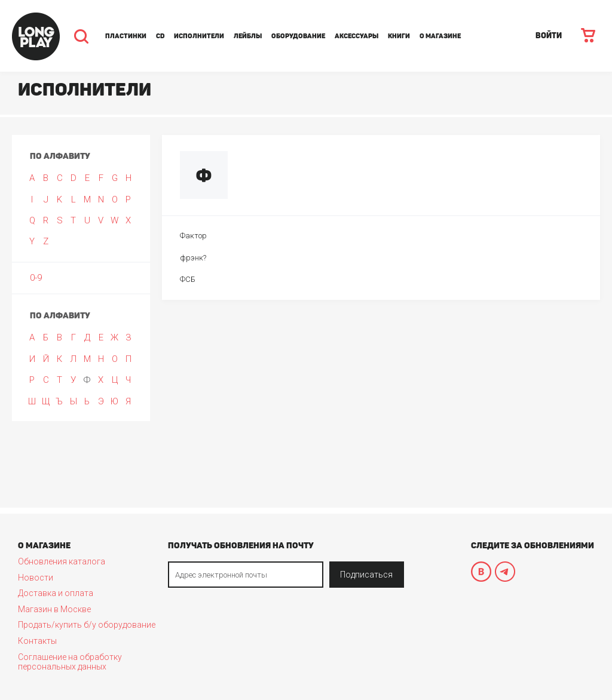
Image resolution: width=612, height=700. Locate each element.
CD (160, 36)
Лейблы (248, 36)
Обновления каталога (62, 561)
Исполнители (199, 36)
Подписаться (366, 575)
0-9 (36, 278)
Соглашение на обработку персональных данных (70, 662)
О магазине (440, 36)
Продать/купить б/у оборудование (87, 625)
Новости (36, 578)
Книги (399, 36)
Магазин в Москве (54, 609)
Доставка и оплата (56, 593)
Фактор (193, 236)
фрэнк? (193, 258)
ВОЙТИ (549, 36)
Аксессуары (357, 36)
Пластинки (126, 36)
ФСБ (188, 279)
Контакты (37, 641)
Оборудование (298, 36)
